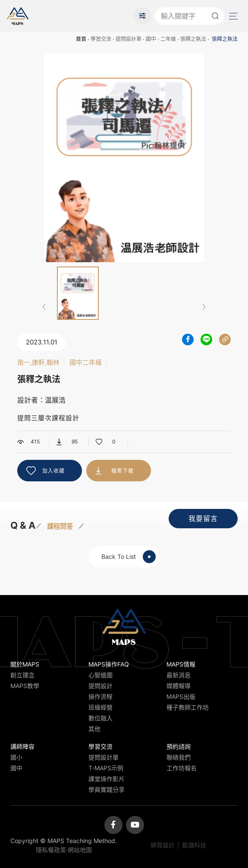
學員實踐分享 (107, 789)
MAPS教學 (25, 686)
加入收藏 (53, 471)
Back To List (129, 557)
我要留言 (203, 518)
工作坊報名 (182, 768)
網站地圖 (80, 850)
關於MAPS (25, 664)
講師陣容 (22, 746)
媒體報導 (179, 686)
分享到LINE (206, 339)
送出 (215, 16)
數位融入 (100, 718)
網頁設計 (163, 845)
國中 (151, 39)
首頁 (81, 39)
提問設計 (100, 686)
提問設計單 (129, 39)
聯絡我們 (179, 757)
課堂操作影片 (107, 779)
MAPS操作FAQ (109, 664)
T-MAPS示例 (106, 768)
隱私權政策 (51, 850)
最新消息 (179, 675)
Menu (232, 16)
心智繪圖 (100, 675)
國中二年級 (86, 362)
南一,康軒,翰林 (38, 362)
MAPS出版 (181, 696)
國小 (16, 757)
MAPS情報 (181, 664)
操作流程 (100, 696)
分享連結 (225, 339)
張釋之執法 (193, 39)
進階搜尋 (142, 16)
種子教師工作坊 (188, 707)
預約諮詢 (179, 746)
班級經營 (100, 707)
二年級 (168, 39)
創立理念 (22, 675)
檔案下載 (122, 471)
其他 (94, 729)
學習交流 (101, 39)
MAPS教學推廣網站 (18, 16)
